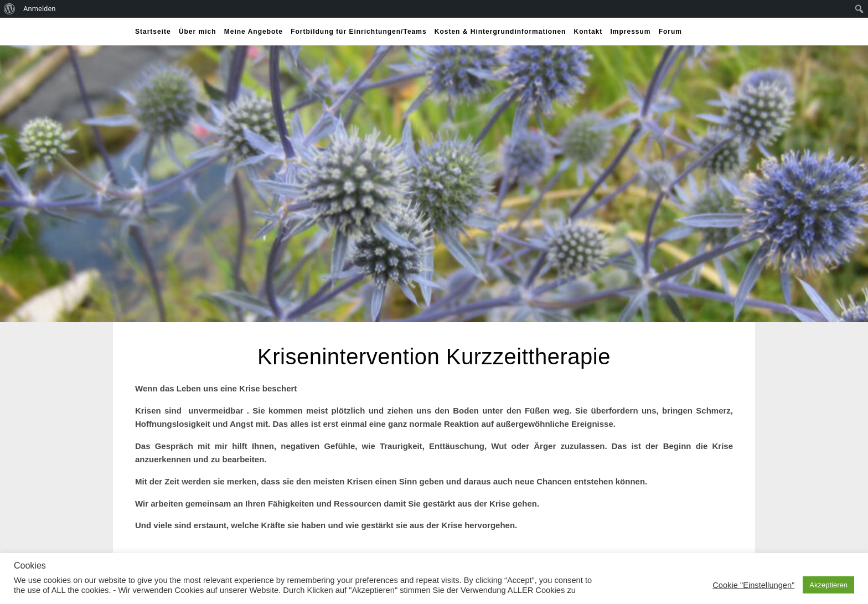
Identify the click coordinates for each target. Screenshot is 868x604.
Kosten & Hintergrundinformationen (500, 32)
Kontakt (588, 32)
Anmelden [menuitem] (40, 9)
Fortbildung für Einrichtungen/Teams (358, 32)
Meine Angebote (254, 32)
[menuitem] (10, 9)
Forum (670, 32)
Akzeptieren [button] (828, 585)
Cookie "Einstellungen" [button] (753, 585)
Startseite (153, 32)
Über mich (198, 32)
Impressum (630, 32)
